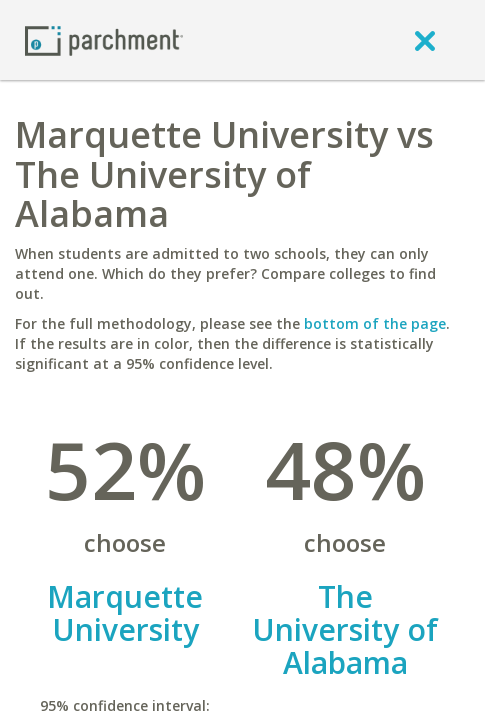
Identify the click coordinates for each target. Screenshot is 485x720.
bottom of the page (375, 323)
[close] (425, 40)
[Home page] (104, 39)
